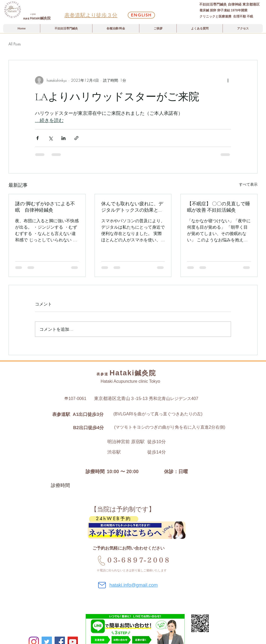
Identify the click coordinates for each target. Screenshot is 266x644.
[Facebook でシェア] (37, 138)
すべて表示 (248, 184)
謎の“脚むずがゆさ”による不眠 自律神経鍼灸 (45, 207)
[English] (141, 15)
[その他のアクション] (228, 80)
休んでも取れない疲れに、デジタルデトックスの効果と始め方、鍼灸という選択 (132, 207)
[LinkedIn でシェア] (63, 138)
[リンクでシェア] (76, 138)
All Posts (15, 44)
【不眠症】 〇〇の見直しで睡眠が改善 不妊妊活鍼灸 (219, 207)
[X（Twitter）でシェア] (50, 138)
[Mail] (102, 585)
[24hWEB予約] (114, 519)
